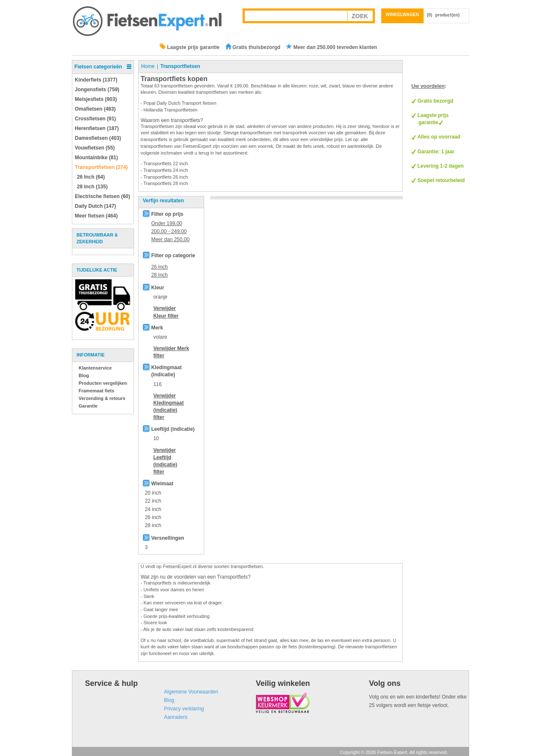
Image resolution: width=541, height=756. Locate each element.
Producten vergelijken (103, 383)
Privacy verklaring (184, 709)
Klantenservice (95, 368)
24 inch (153, 509)
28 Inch (160, 275)
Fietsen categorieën (98, 67)
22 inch (153, 501)
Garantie (88, 406)
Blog (84, 375)
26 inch (153, 517)
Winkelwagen (403, 15)
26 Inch (160, 267)
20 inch (153, 493)
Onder (167, 223)
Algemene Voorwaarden (191, 692)
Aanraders (176, 717)
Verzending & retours (102, 398)
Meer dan (171, 239)
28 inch (153, 525)
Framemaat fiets (96, 391)
